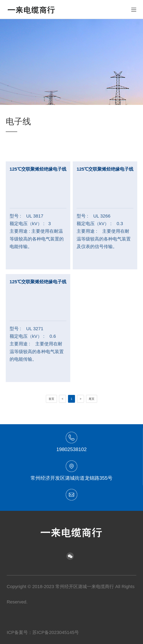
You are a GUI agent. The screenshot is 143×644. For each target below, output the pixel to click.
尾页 (92, 399)
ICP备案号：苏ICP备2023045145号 (43, 632)
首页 (51, 399)
